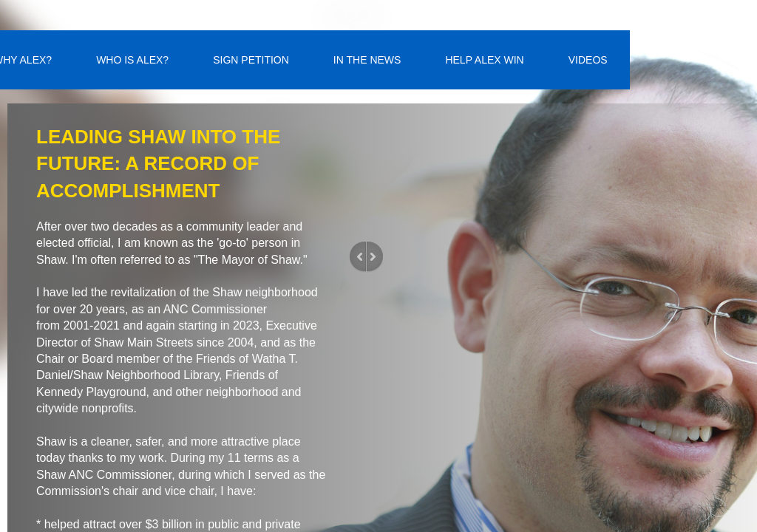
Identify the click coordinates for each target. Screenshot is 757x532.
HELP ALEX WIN (484, 60)
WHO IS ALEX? (132, 60)
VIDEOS (588, 60)
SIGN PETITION (251, 60)
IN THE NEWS (367, 60)
